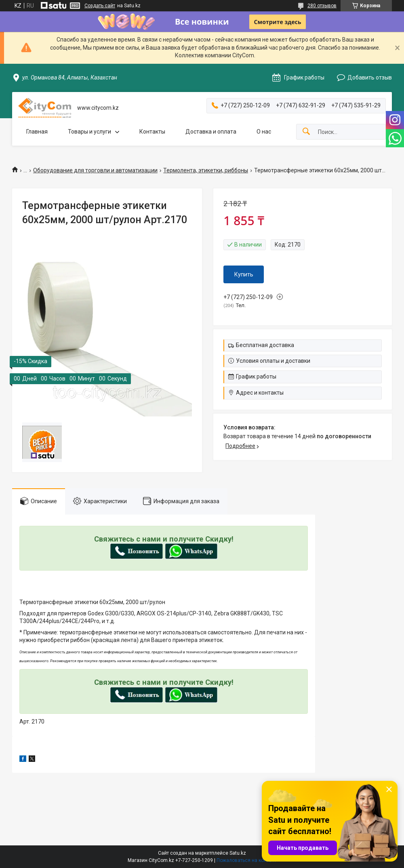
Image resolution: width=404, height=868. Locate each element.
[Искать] (306, 132)
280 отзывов (322, 6)
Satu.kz (238, 853)
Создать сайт (100, 6)
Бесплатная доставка (265, 345)
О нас (264, 132)
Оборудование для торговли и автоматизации (95, 170)
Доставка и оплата (211, 132)
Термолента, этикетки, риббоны (206, 170)
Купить (244, 274)
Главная (37, 132)
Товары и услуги (89, 132)
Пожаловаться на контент (246, 860)
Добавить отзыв (370, 77)
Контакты (152, 132)
